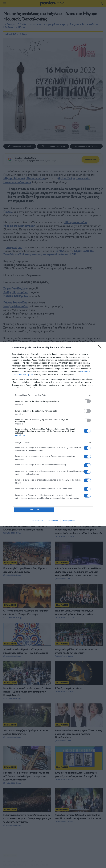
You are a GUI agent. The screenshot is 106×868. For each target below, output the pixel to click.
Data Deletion (37, 521)
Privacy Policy (69, 521)
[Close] (101, 348)
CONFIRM (34, 510)
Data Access (53, 521)
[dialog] (53, 434)
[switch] (87, 401)
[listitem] (53, 395)
